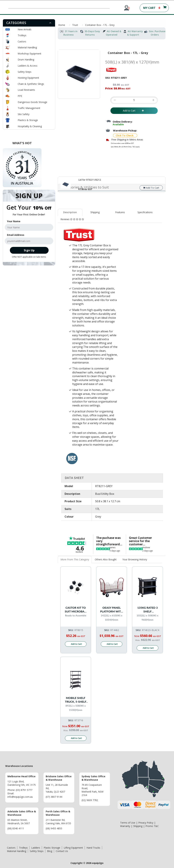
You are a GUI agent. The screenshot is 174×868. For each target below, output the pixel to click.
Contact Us (62, 851)
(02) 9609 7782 (90, 800)
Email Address (16, 235)
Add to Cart (134, 111)
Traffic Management (29, 108)
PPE (20, 96)
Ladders (36, 847)
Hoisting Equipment (28, 78)
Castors (22, 41)
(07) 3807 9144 (54, 797)
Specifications (145, 212)
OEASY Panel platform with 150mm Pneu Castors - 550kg (112, 610)
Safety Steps (25, 72)
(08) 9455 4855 (54, 828)
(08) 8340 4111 (16, 828)
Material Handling (27, 47)
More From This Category (75, 559)
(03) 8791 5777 (24, 790)
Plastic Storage (52, 847)
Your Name (14, 221)
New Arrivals (25, 29)
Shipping (95, 212)
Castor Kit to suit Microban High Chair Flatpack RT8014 (76, 610)
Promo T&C (152, 826)
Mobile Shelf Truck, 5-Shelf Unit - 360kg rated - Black (76, 700)
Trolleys (22, 35)
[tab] (29, 23)
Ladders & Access (28, 66)
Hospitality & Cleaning (30, 126)
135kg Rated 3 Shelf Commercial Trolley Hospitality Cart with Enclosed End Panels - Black (147, 610)
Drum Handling (26, 60)
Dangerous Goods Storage (32, 102)
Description (70, 212)
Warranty (125, 826)
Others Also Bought (106, 559)
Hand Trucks (93, 847)
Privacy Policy (146, 822)
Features (120, 212)
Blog (50, 851)
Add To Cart (151, 188)
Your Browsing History (135, 559)
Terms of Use (128, 822)
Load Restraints (26, 90)
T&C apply (136, 147)
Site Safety (24, 114)
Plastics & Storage (28, 120)
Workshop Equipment (29, 54)
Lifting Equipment (73, 847)
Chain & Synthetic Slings (31, 84)
